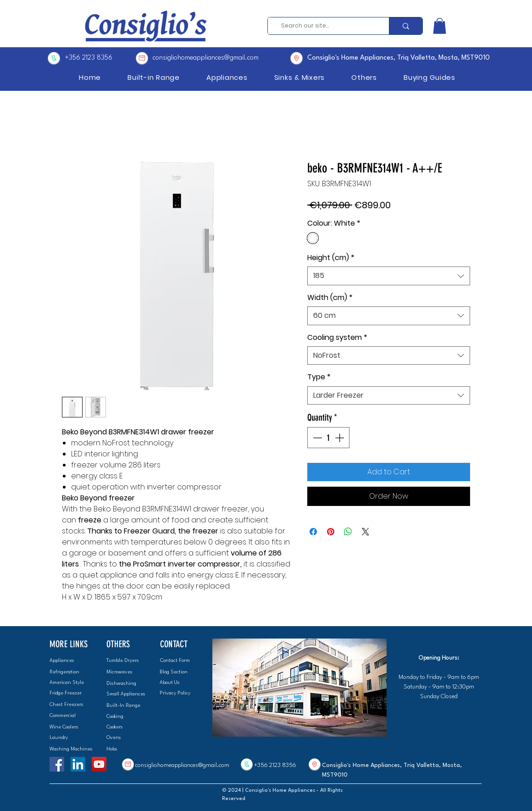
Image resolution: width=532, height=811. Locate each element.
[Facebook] (57, 764)
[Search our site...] (325, 26)
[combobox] (389, 276)
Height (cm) (331, 258)
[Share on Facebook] (313, 532)
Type (319, 377)
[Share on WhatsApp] (348, 532)
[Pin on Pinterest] (331, 532)
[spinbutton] (328, 438)
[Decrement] (316, 438)
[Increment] (340, 438)
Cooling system (337, 338)
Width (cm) (330, 298)
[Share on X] (366, 532)
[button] (440, 26)
